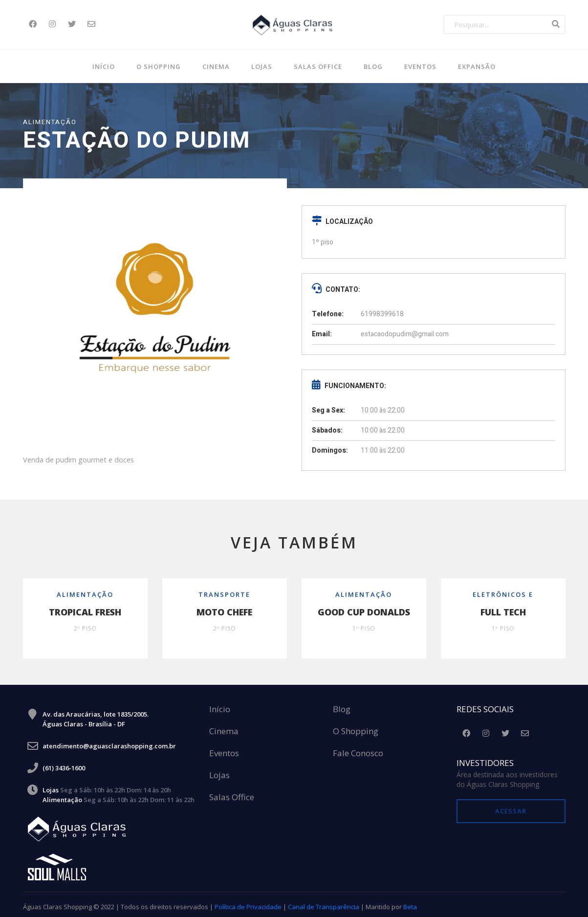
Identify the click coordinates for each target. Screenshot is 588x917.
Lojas (262, 66)
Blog (342, 705)
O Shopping (159, 66)
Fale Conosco (358, 749)
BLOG (373, 66)
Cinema (216, 66)
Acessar (511, 807)
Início (104, 66)
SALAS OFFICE (318, 66)
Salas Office (232, 793)
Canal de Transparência (324, 902)
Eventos (420, 66)
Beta (410, 902)
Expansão (477, 66)
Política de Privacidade (248, 902)
